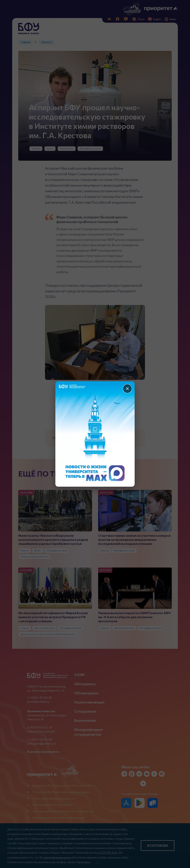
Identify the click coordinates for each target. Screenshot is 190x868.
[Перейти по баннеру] (95, 434)
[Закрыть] (127, 389)
